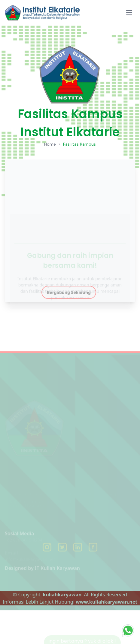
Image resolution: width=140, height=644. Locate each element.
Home (50, 144)
